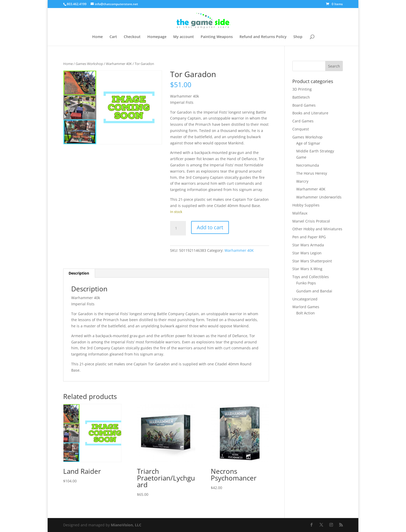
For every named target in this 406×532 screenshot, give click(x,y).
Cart (113, 37)
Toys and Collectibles (311, 277)
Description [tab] (79, 273)
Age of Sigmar (308, 143)
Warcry (302, 181)
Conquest (301, 129)
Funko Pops (306, 283)
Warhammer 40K (119, 64)
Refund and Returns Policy (263, 37)
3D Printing (302, 89)
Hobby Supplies (306, 205)
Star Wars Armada (308, 245)
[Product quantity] (178, 228)
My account (184, 37)
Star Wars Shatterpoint (312, 261)
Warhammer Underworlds (319, 197)
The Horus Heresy (312, 173)
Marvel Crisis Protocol (311, 221)
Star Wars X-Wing (307, 269)
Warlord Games (306, 307)
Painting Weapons (217, 37)
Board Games (304, 105)
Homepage (157, 37)
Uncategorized (305, 299)
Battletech (301, 97)
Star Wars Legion (307, 253)
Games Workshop (89, 64)
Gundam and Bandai (314, 291)
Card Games (303, 121)
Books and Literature (310, 113)
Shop (298, 37)
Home (97, 37)
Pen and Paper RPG (309, 237)
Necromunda (308, 165)
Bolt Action (306, 313)
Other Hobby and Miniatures (317, 229)
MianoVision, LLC (126, 525)
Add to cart (210, 227)
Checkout (132, 37)
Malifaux (300, 213)
